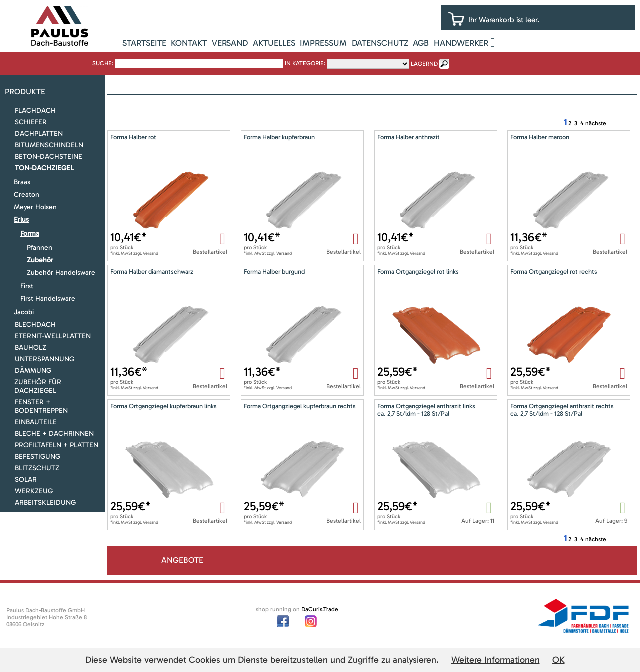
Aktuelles (274, 43)
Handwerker (461, 43)
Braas (22, 182)
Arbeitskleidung (45, 503)
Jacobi (24, 312)
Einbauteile (36, 422)
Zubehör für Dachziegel (38, 386)
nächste (596, 123)
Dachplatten (39, 134)
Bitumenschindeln (49, 145)
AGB (421, 43)
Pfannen (40, 248)
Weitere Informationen (496, 660)
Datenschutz (380, 43)
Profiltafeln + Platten (57, 445)
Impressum (323, 43)
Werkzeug (34, 491)
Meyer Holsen (35, 207)
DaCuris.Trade (320, 609)
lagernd (424, 64)
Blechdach (35, 325)
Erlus (21, 220)
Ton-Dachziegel (44, 168)
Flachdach (35, 111)
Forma (30, 234)
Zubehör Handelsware (61, 273)
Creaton (27, 195)
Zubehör (40, 260)
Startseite (144, 43)
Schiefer (31, 122)
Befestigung (38, 457)
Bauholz (31, 348)
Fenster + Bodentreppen (41, 406)
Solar (26, 480)
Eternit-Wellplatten (53, 336)
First (27, 286)
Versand (230, 43)
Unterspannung (45, 359)
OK (559, 660)
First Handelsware (48, 299)
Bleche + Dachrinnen (54, 434)
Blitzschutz (37, 468)
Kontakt (189, 43)
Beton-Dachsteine (49, 157)
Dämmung (33, 371)
